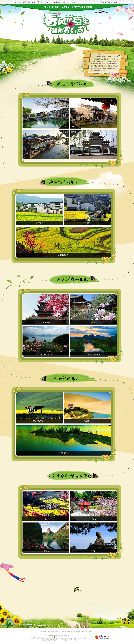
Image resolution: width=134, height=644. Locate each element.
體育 (38, 2)
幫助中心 (90, 632)
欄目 (68, 2)
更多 (47, 2)
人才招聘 (63, 632)
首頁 (46, 7)
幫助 (108, 2)
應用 (115, 2)
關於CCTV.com (55, 632)
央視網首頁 (18, 2)
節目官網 (58, 2)
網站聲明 (69, 632)
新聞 (25, 2)
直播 (64, 2)
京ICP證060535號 (48, 638)
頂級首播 (65, 7)
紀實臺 (89, 7)
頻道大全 (74, 2)
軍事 (42, 2)
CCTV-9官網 (78, 7)
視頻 (29, 2)
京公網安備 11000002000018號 (63, 638)
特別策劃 (55, 7)
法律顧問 (75, 632)
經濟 (33, 2)
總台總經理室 (83, 632)
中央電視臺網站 (46, 632)
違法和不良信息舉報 (37, 638)
